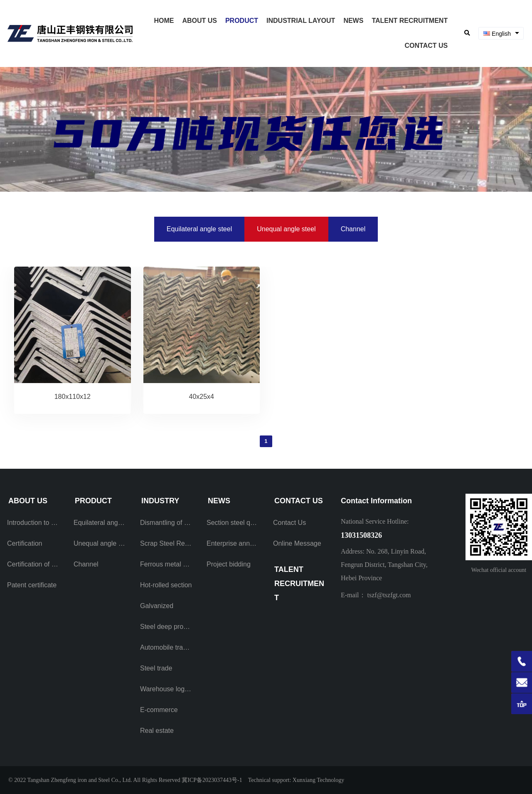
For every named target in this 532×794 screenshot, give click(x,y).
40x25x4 (201, 397)
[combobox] (501, 33)
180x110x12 (73, 397)
